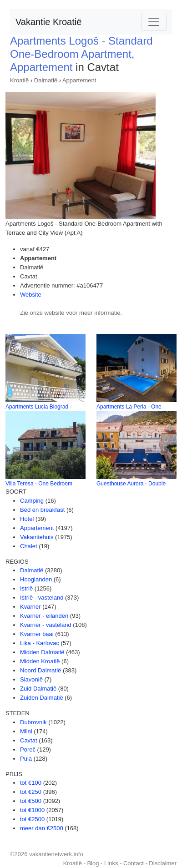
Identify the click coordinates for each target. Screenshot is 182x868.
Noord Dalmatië (40, 670)
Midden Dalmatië (42, 652)
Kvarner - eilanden (44, 616)
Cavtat (29, 740)
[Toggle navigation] (154, 22)
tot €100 (31, 783)
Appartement (79, 80)
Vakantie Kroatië (48, 22)
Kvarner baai (37, 634)
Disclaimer (163, 863)
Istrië (26, 588)
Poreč (28, 749)
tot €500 (31, 801)
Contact (134, 863)
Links (111, 863)
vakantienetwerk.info (56, 854)
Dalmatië (46, 80)
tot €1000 (32, 810)
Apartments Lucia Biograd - (38, 407)
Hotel (27, 519)
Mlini (26, 731)
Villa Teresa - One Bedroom (39, 484)
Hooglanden (36, 579)
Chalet (29, 546)
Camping (32, 501)
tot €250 (31, 792)
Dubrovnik (33, 722)
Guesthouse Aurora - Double (131, 484)
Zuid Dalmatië (38, 689)
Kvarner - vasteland (46, 625)
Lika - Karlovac (40, 643)
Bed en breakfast (42, 510)
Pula (26, 759)
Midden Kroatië (40, 661)
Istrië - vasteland (42, 598)
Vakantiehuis (37, 537)
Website (31, 295)
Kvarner (30, 607)
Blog (93, 863)
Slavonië (31, 679)
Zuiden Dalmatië (42, 698)
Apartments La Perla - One (129, 407)
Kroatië (19, 80)
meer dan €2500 (42, 828)
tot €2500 (32, 819)
